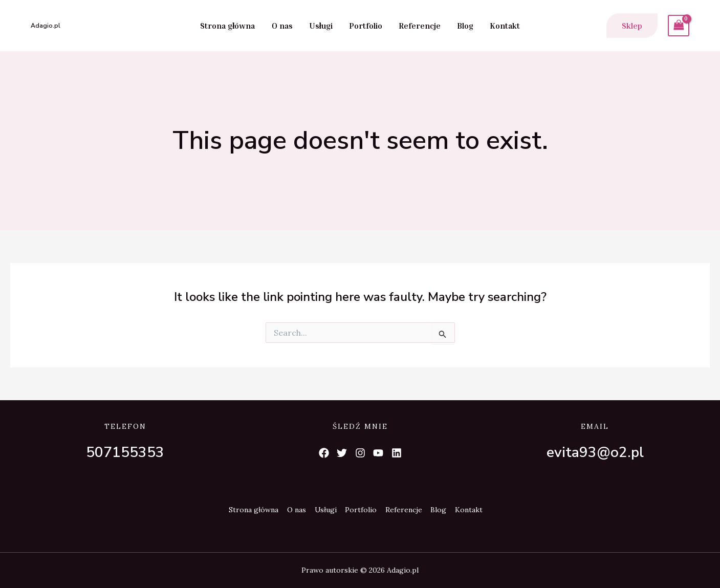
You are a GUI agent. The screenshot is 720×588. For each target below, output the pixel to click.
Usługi (321, 26)
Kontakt (505, 26)
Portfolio (366, 26)
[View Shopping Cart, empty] (679, 25)
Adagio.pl (46, 26)
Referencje (420, 26)
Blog (465, 26)
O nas (282, 26)
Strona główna (227, 26)
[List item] (323, 453)
